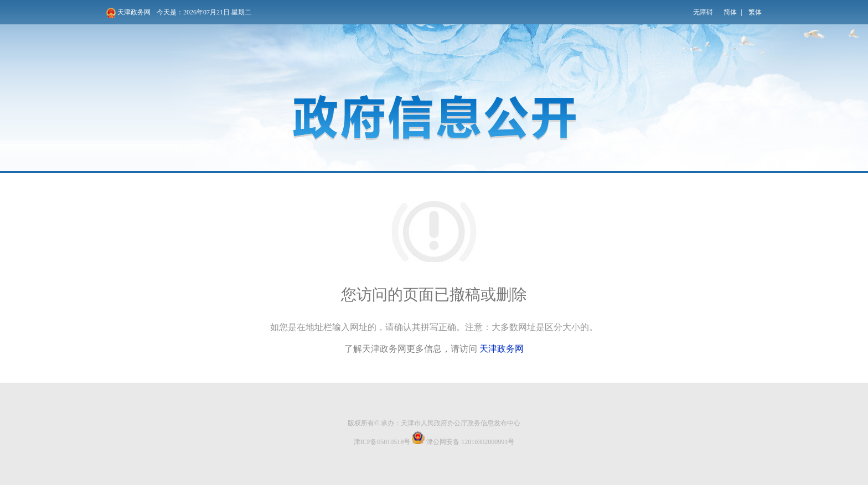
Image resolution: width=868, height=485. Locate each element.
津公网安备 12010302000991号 (463, 439)
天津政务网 (128, 13)
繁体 (755, 12)
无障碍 (703, 12)
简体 (730, 12)
